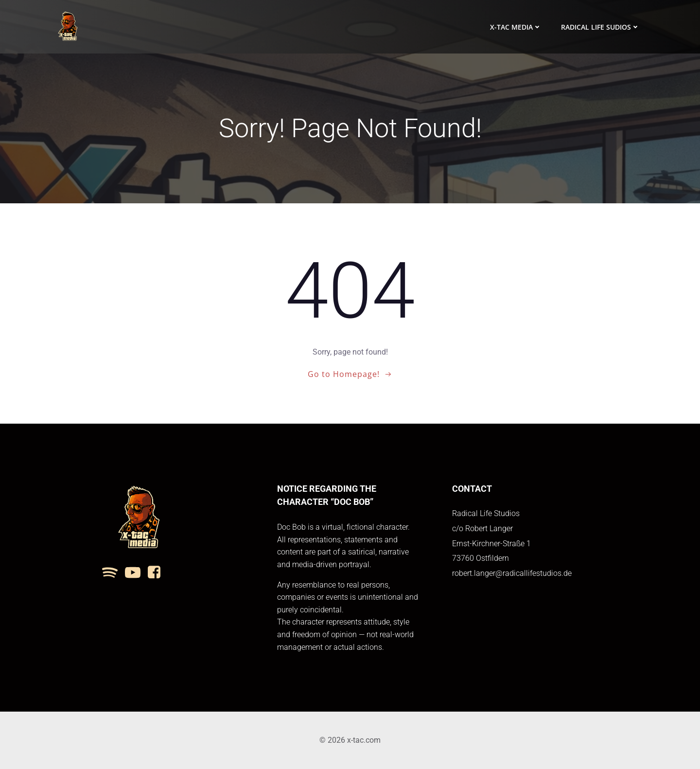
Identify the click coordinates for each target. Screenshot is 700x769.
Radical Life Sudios (600, 27)
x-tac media (516, 27)
